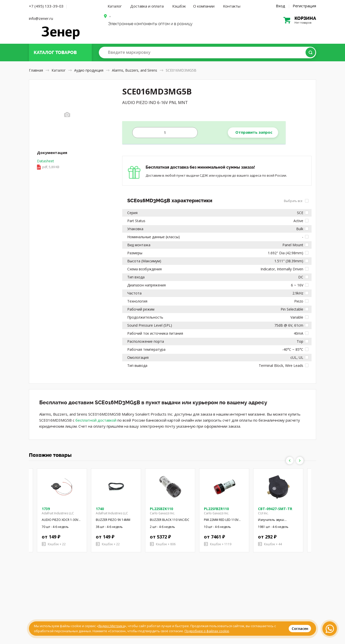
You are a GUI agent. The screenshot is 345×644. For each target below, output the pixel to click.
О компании (204, 6)
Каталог (115, 6)
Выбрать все (296, 201)
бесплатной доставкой (96, 420)
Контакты (232, 6)
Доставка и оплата (147, 6)
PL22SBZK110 (161, 509)
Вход (281, 6)
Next (300, 461)
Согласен (300, 629)
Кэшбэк (179, 6)
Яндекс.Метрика (112, 626)
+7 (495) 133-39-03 (46, 6)
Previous (290, 461)
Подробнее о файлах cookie (207, 631)
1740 (100, 509)
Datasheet (48, 164)
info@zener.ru (41, 18)
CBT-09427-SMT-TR (275, 509)
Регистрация (304, 6)
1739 (46, 509)
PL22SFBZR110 (216, 509)
